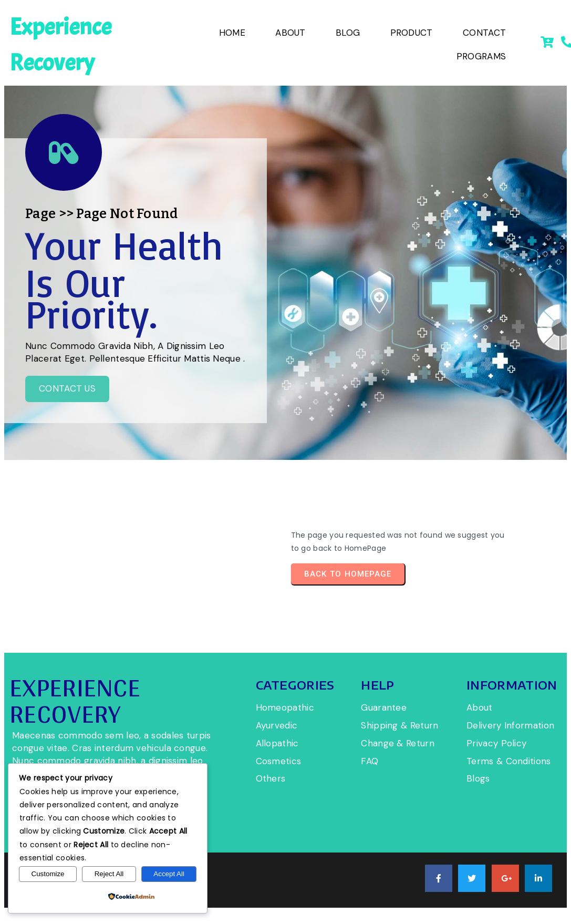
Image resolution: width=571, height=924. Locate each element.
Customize (48, 874)
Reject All (109, 874)
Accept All (169, 874)
